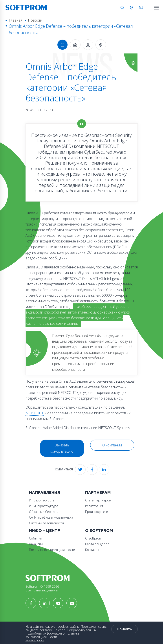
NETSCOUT (35, 413)
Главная (16, 20)
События (36, 538)
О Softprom (99, 531)
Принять (124, 629)
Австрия (132, 8)
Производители (97, 512)
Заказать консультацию (62, 448)
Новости (35, 20)
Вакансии (36, 544)
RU (141, 8)
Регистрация (94, 506)
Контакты (92, 550)
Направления (45, 493)
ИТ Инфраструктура (44, 506)
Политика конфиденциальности (52, 550)
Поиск (122, 8)
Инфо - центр (45, 531)
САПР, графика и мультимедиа (51, 517)
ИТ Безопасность (42, 500)
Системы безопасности (46, 523)
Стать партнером (98, 500)
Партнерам (98, 493)
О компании (112, 445)
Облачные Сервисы (44, 512)
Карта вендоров (97, 544)
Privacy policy (35, 640)
